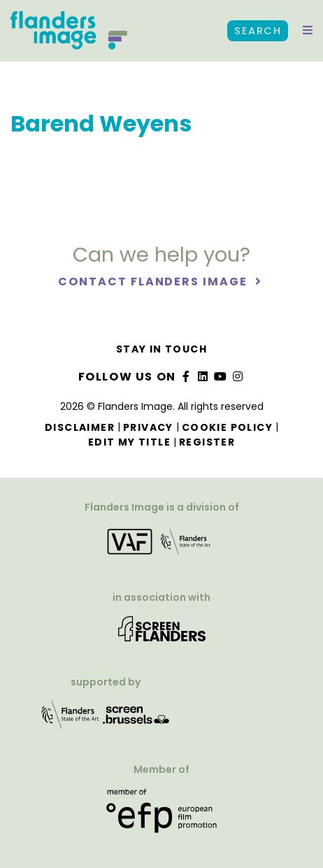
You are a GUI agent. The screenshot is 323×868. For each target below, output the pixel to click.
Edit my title (129, 442)
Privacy (148, 427)
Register (207, 442)
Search (258, 31)
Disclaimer (80, 427)
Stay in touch (161, 349)
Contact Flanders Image (154, 282)
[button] (308, 31)
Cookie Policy (227, 427)
